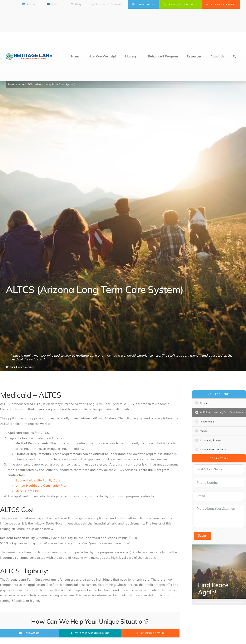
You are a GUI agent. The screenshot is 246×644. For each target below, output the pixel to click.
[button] (234, 57)
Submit (203, 536)
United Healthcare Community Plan (41, 485)
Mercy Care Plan (28, 491)
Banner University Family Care (38, 480)
